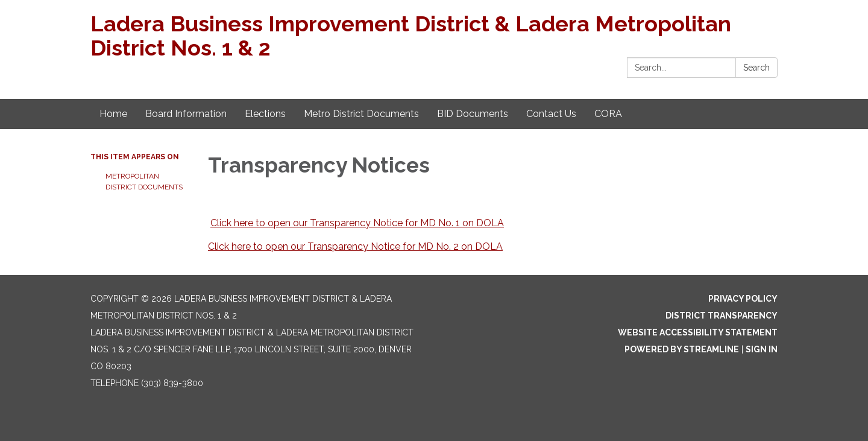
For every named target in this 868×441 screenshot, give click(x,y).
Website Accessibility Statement (698, 332)
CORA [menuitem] (608, 114)
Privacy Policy (743, 299)
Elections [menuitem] (265, 114)
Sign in (762, 349)
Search (756, 68)
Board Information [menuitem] (186, 114)
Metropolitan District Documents (144, 182)
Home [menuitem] (113, 114)
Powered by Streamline (682, 349)
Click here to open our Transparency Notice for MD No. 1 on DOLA (357, 223)
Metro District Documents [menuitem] (361, 114)
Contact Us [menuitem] (551, 114)
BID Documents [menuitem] (473, 114)
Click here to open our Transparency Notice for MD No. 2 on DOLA (355, 246)
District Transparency (722, 316)
